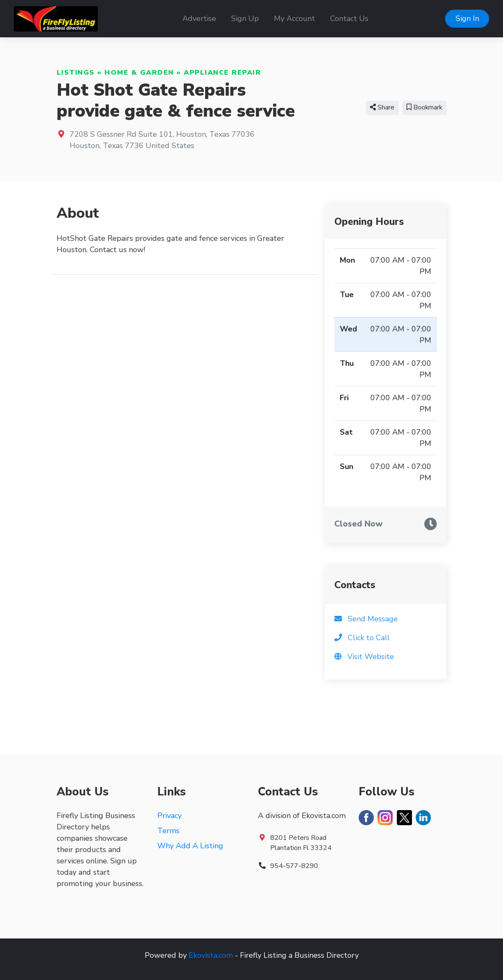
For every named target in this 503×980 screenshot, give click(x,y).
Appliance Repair (222, 73)
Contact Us (349, 18)
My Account (295, 18)
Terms (168, 831)
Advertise (199, 18)
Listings (76, 73)
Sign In (467, 18)
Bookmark (424, 107)
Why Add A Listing (190, 846)
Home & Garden (139, 73)
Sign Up (245, 18)
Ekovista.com (211, 955)
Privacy (169, 816)
